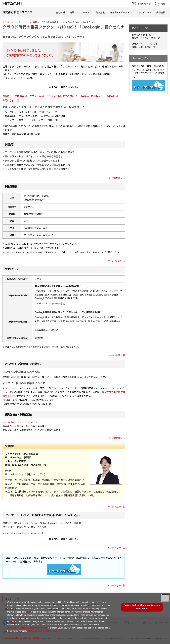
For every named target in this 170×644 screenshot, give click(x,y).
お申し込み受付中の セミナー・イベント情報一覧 (146, 36)
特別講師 (110, 96)
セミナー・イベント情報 (27, 22)
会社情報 (60, 12)
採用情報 (161, 12)
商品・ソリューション (81, 12)
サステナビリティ (143, 12)
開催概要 (19, 96)
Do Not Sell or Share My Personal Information (27, 628)
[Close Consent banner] (165, 598)
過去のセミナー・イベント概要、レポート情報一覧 (145, 46)
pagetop (166, 553)
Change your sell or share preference (44, 631)
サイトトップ (8, 22)
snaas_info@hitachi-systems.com (21, 533)
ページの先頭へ (115, 178)
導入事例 (101, 12)
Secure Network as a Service (19, 422)
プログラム (35, 96)
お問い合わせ (9, 101)
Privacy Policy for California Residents (24, 638)
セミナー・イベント (142, 28)
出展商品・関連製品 (90, 96)
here (28, 612)
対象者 (6, 96)
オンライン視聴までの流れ (60, 96)
